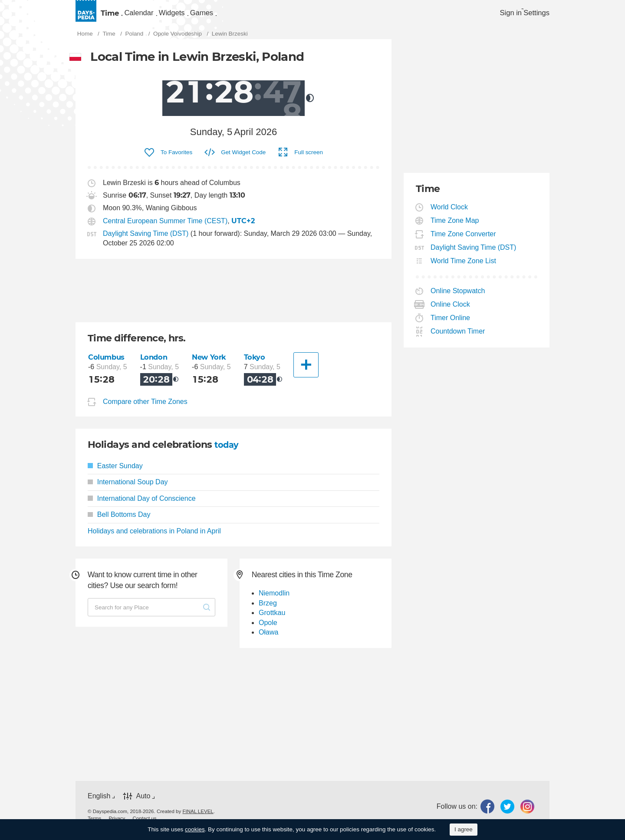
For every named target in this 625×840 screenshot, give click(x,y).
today (228, 452)
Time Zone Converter (464, 242)
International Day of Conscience (142, 506)
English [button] (99, 803)
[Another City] (306, 373)
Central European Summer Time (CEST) (165, 229)
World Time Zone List (464, 269)
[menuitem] (123, 16)
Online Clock (451, 312)
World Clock (449, 215)
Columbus (108, 365)
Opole (268, 630)
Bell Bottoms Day (119, 522)
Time (122, 16)
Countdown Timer (458, 339)
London (155, 365)
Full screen (309, 160)
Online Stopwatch (458, 299)
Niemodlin (274, 601)
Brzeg (268, 610)
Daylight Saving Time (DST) (146, 241)
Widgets (236, 16)
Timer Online (451, 326)
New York (211, 365)
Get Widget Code (243, 160)
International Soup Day (128, 490)
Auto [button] (143, 804)
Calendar (177, 16)
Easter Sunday (115, 474)
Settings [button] (534, 16)
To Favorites (176, 160)
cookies (195, 829)
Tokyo (256, 365)
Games (292, 16)
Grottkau (272, 620)
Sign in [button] (493, 16)
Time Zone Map (455, 228)
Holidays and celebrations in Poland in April (154, 538)
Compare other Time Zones (145, 409)
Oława (268, 640)
